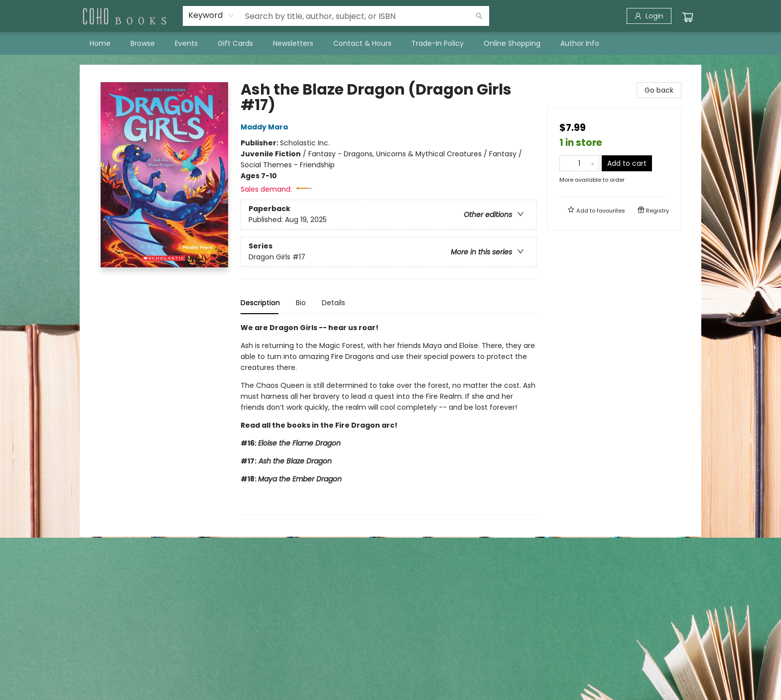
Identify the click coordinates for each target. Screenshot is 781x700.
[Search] (479, 16)
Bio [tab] (301, 303)
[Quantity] (579, 163)
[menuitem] (100, 43)
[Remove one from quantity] (566, 163)
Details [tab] (333, 303)
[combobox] (211, 15)
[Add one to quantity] (592, 163)
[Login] (649, 16)
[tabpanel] (389, 418)
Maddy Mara (266, 127)
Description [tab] (260, 303)
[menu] (390, 43)
